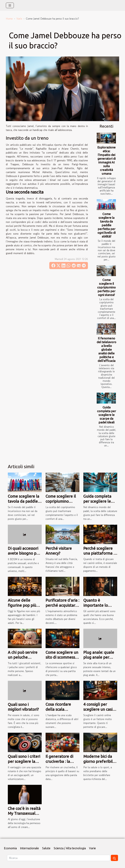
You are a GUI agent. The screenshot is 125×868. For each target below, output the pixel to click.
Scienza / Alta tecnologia (70, 848)
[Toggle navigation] (10, 5)
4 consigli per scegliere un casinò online (100, 709)
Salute (46, 848)
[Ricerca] (59, 858)
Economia (10, 848)
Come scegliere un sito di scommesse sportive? (62, 657)
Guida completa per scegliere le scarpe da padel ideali (107, 415)
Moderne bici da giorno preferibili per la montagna (98, 761)
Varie (19, 19)
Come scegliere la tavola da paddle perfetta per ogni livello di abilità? (107, 225)
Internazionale (29, 848)
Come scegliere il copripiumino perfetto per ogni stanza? (106, 287)
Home (9, 19)
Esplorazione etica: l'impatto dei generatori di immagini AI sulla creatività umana (106, 160)
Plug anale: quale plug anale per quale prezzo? (99, 657)
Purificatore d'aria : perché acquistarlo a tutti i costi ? (62, 605)
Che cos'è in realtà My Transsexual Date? (24, 813)
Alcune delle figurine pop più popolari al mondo (24, 605)
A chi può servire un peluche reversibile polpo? (23, 657)
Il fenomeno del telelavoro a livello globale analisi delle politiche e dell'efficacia (106, 350)
